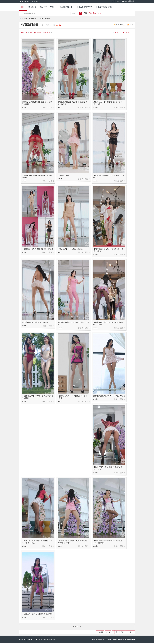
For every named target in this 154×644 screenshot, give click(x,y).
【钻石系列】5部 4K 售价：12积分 (70, 249)
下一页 (129, 632)
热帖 (40, 33)
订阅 (131, 25)
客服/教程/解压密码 (104, 7)
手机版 (102, 639)
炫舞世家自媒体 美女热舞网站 (124, 639)
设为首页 (28, 2)
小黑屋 (108, 639)
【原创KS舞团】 (66, 7)
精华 (44, 33)
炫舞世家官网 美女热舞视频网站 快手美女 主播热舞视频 (20, 18)
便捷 (22, 2)
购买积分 (32, 7)
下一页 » (77, 627)
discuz (99, 13)
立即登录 (115, 1)
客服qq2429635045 (84, 7)
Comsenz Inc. (51, 639)
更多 (49, 33)
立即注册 (131, 1)
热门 (36, 33)
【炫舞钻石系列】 (64, 175)
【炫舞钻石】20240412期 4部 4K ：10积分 (37, 249)
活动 (90, 13)
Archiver (95, 639)
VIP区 (53, 7)
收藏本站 (35, 2)
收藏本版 (121, 25)
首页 (23, 7)
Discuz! (30, 639)
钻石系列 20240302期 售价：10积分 (35, 322)
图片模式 (126, 33)
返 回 (101, 632)
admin (24, 107)
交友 (94, 13)
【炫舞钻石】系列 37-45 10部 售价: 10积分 (38, 614)
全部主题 (24, 33)
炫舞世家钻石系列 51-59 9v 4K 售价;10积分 (109, 396)
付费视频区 (34, 19)
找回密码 (123, 1)
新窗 (117, 33)
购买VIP (43, 7)
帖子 (74, 13)
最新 (32, 33)
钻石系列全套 (45, 19)
